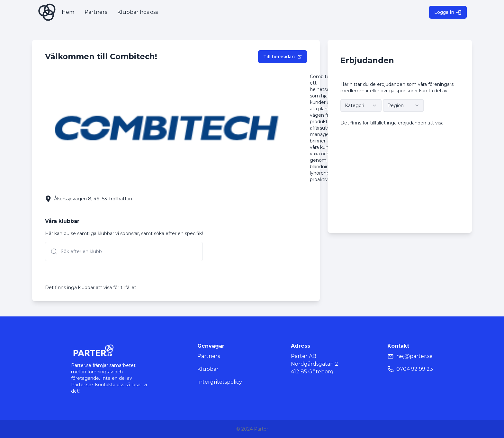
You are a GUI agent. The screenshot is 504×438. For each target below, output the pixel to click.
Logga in (448, 12)
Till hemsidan (283, 57)
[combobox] (361, 105)
